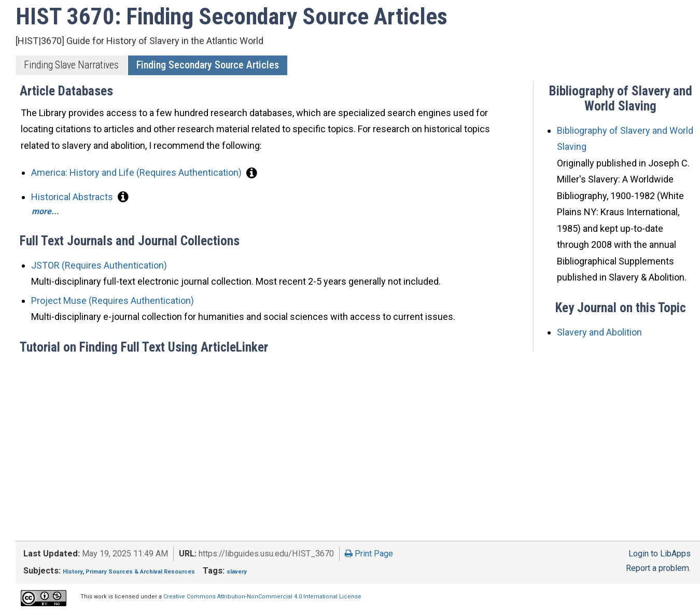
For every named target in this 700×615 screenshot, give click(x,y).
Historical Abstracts (73, 197)
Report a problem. (658, 568)
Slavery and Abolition (599, 332)
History (73, 572)
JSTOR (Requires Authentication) (99, 265)
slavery (237, 572)
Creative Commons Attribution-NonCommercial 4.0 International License (262, 597)
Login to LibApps (660, 554)
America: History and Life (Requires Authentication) (137, 172)
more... (45, 211)
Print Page (369, 554)
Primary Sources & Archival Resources (140, 572)
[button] (252, 173)
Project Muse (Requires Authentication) (113, 300)
